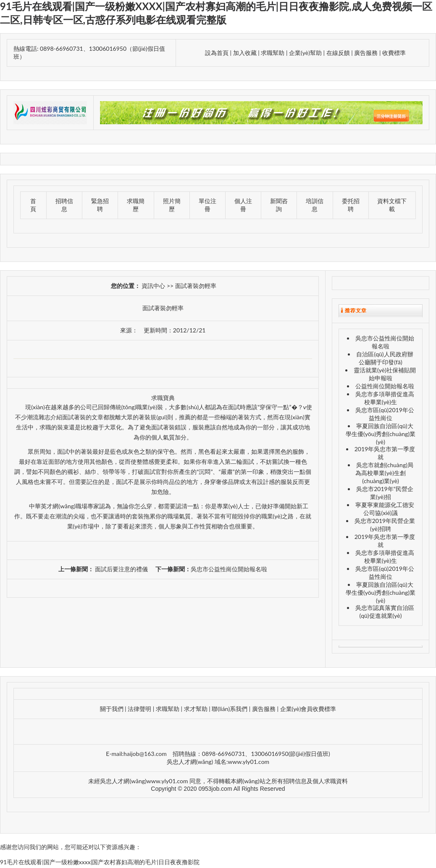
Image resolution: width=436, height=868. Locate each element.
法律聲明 (139, 709)
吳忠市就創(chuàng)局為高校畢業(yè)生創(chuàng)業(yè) (384, 473)
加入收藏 (245, 53)
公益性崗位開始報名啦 (385, 386)
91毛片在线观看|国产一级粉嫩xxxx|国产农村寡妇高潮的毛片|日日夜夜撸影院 (100, 862)
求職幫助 (273, 53)
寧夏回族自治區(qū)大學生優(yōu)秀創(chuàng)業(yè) (381, 434)
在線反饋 (338, 53)
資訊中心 (153, 286)
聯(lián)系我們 (230, 709)
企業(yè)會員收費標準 (308, 709)
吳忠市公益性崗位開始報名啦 (229, 569)
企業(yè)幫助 (305, 53)
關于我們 (112, 709)
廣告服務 (367, 53)
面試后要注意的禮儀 (121, 569)
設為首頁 (217, 53)
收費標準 (394, 53)
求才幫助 (196, 709)
